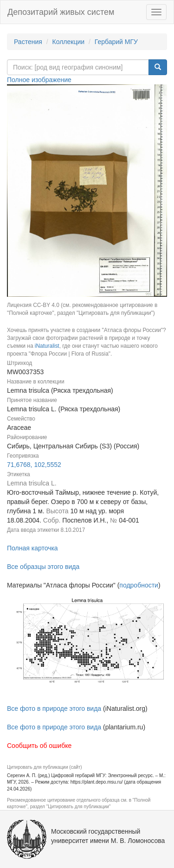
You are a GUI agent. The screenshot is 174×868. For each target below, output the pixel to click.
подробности (139, 585)
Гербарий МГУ (116, 42)
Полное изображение (39, 80)
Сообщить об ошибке (39, 746)
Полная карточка (32, 548)
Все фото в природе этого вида (54, 708)
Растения (28, 42)
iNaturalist (47, 346)
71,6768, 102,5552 (34, 465)
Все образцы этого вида (43, 567)
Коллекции (69, 42)
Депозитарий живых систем (61, 12)
